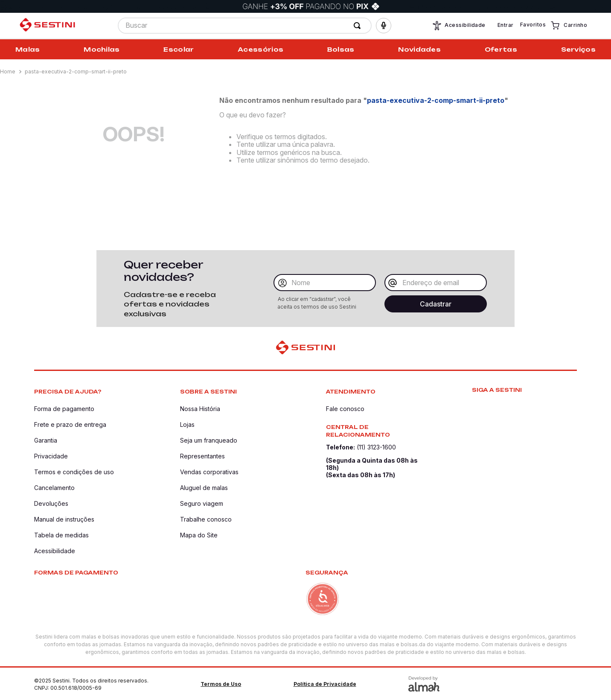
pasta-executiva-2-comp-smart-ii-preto (76, 71)
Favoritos (533, 25)
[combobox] (245, 26)
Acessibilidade (459, 26)
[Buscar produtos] (359, 26)
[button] (384, 26)
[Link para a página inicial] (9, 72)
